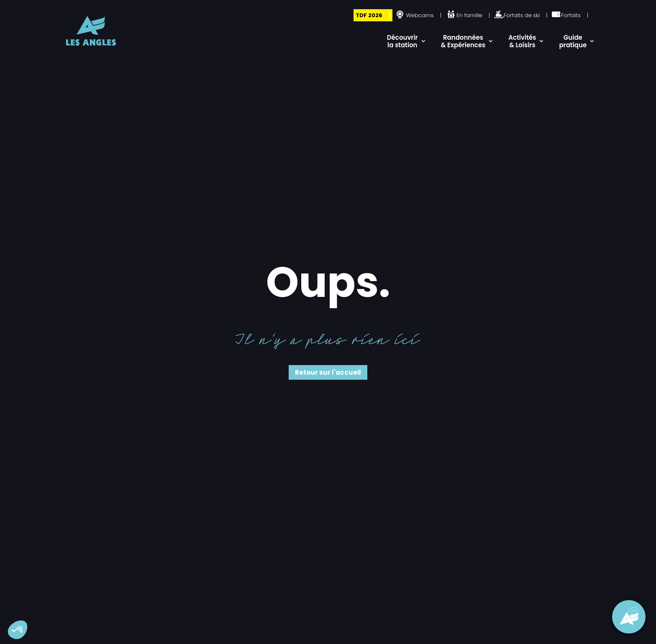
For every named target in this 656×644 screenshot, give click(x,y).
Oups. (328, 282)
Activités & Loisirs (522, 41)
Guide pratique (573, 41)
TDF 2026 (369, 15)
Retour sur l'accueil (328, 372)
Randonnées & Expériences (463, 41)
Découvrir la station (402, 41)
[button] (18, 630)
